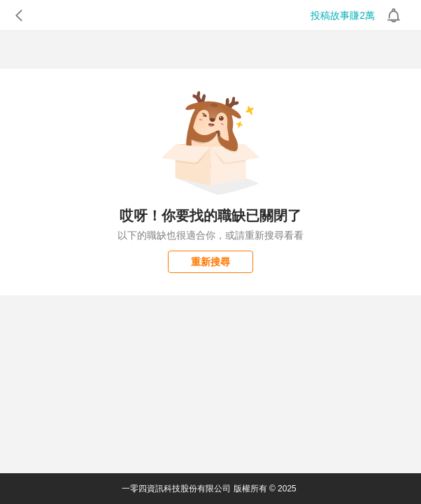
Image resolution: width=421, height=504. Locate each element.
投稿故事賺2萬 (343, 15)
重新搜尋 (210, 262)
